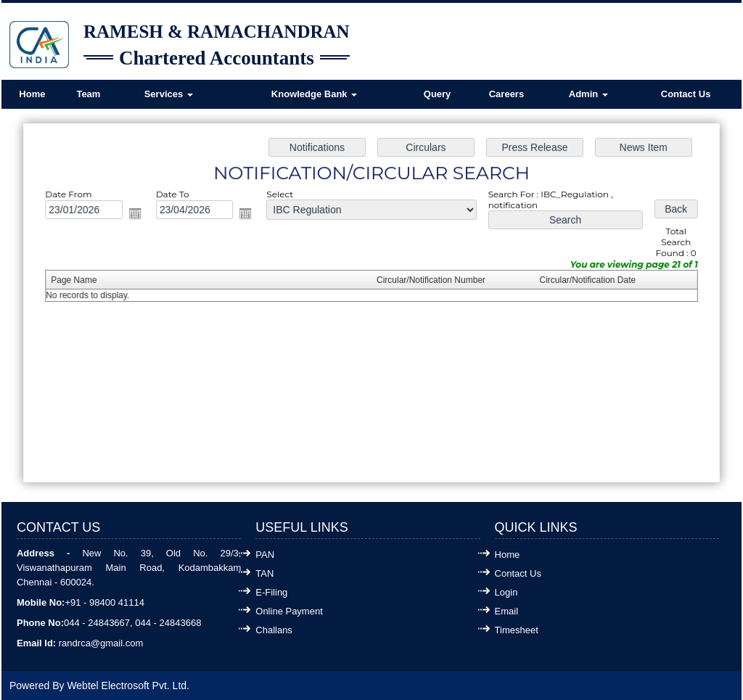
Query (438, 94)
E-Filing (271, 592)
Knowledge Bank (314, 94)
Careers (506, 94)
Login (506, 592)
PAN (265, 555)
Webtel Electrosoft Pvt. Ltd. (128, 685)
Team (88, 94)
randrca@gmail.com (101, 643)
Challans (274, 630)
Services (169, 94)
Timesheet (517, 630)
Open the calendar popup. (139, 215)
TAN (264, 573)
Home (32, 94)
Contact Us (686, 94)
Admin (588, 94)
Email (507, 611)
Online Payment (289, 611)
